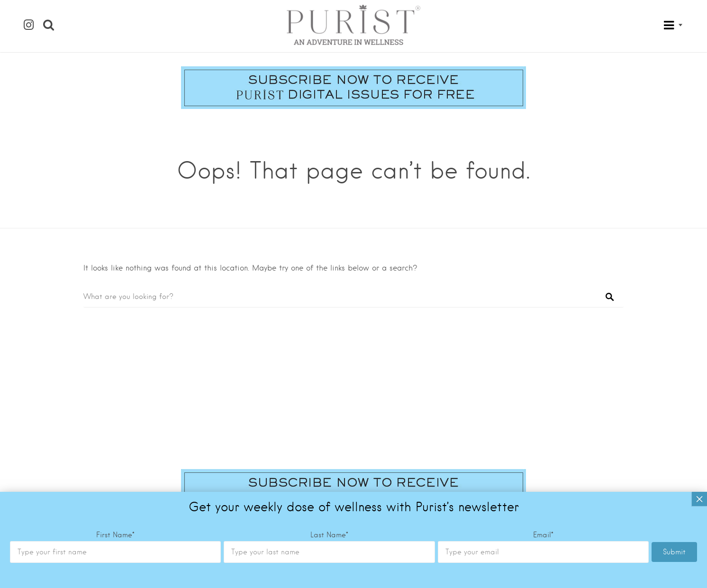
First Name (115, 379)
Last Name (329, 379)
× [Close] (699, 343)
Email (543, 379)
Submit (674, 396)
